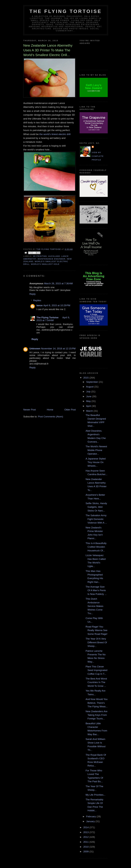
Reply (32, 294)
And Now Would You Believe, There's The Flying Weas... (97, 703)
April (89, 406)
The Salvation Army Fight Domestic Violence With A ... (96, 519)
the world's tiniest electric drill (55, 134)
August (90, 387)
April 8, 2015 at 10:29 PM (57, 305)
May (89, 401)
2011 (86, 842)
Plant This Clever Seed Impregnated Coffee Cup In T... (96, 670)
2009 (86, 852)
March (90, 411)
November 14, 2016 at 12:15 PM (58, 349)
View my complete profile (98, 156)
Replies (37, 301)
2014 (86, 827)
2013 (86, 832)
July (89, 392)
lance (40, 305)
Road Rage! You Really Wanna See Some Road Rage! (96, 630)
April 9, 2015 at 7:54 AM (53, 319)
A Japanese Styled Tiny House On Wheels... (96, 462)
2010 (86, 847)
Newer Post (29, 410)
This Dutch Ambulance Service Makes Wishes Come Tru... (94, 606)
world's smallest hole (45, 264)
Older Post (70, 410)
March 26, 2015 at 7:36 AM (58, 283)
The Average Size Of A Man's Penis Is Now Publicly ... (96, 590)
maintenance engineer (51, 259)
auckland (54, 256)
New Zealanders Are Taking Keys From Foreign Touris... (97, 715)
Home (50, 410)
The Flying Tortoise (66, 11)
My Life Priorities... (95, 795)
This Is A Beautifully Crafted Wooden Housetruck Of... (96, 547)
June (89, 396)
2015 (86, 378)
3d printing (40, 256)
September (92, 382)
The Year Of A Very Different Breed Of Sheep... (96, 642)
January (91, 821)
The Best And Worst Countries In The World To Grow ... (96, 682)
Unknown (35, 349)
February (91, 816)
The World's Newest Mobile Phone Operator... (96, 450)
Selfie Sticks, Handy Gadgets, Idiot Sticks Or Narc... (96, 507)
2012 (86, 837)
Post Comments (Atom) (51, 417)
